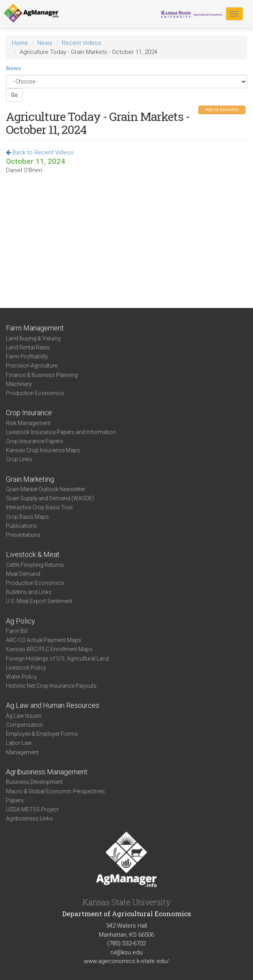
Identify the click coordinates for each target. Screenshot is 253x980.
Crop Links (19, 459)
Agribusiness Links (29, 819)
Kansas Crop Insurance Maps (43, 450)
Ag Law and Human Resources (53, 705)
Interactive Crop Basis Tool (39, 507)
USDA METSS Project (32, 809)
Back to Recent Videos (40, 152)
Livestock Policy (26, 668)
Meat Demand (23, 574)
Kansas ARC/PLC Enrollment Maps (49, 649)
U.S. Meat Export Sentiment (39, 601)
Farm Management (35, 328)
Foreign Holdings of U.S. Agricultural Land (57, 659)
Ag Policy (20, 621)
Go (14, 95)
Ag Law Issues (24, 716)
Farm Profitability (27, 356)
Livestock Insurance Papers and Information (61, 432)
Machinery (19, 384)
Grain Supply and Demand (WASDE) (50, 498)
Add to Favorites (222, 110)
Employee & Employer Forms (42, 734)
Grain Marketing (30, 479)
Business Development (34, 782)
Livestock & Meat (33, 554)
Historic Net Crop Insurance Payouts (51, 686)
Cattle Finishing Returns (35, 565)
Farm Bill (17, 631)
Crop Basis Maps (27, 517)
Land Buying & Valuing (33, 338)
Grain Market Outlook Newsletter (46, 489)
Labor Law (19, 743)
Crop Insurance (29, 413)
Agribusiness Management (47, 772)
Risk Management (28, 423)
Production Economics (35, 393)
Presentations (23, 535)
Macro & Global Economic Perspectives (55, 791)
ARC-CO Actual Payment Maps (44, 640)
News (45, 43)
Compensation (24, 725)
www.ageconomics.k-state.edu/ (126, 961)
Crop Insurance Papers (34, 441)
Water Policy (21, 677)
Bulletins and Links (29, 592)
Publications (21, 526)
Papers (15, 800)
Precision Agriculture (32, 366)
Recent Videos (82, 43)
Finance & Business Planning (42, 375)
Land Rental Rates (28, 347)
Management (22, 752)
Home (20, 43)
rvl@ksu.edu (126, 952)
